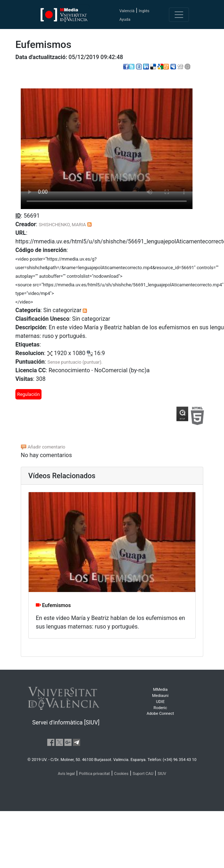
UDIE (160, 702)
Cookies (121, 774)
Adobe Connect (160, 714)
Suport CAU (143, 774)
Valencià (127, 11)
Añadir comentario (43, 447)
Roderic (160, 708)
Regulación (28, 394)
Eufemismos (53, 605)
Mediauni (160, 696)
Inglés (144, 11)
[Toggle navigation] (179, 15)
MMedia (160, 690)
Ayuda (125, 20)
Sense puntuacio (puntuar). (75, 362)
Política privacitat (94, 774)
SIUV (162, 774)
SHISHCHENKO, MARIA (62, 225)
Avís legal (67, 774)
